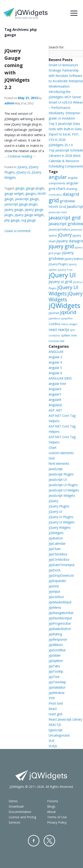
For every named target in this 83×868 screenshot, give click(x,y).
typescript (56, 730)
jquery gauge (14, 210)
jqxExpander (57, 581)
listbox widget (69, 324)
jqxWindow (57, 693)
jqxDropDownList (61, 575)
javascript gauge (27, 199)
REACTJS (55, 725)
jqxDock (55, 570)
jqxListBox (56, 597)
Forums (53, 801)
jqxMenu (55, 607)
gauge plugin (35, 188)
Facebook (34, 841)
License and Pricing (22, 817)
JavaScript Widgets (62, 496)
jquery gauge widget (29, 215)
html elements (59, 464)
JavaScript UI (58, 480)
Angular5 (55, 389)
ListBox (55, 324)
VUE (52, 741)
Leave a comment (17, 231)
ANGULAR (56, 352)
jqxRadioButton (60, 629)
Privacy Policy (57, 822)
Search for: (56, 47)
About (51, 812)
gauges (31, 194)
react (53, 330)
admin (9, 103)
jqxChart (55, 549)
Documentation (20, 812)
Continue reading (22, 156)
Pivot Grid (56, 703)
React (53, 709)
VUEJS (53, 746)
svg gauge (29, 220)
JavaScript (56, 469)
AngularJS (55, 405)
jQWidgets (65, 306)
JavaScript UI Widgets (64, 490)
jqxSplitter (56, 661)
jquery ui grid (60, 281)
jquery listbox (74, 259)
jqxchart (54, 313)
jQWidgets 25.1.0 (61, 145)
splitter (66, 335)
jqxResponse (58, 639)
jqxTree (54, 677)
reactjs (64, 329)
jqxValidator (57, 687)
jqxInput (54, 591)
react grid (55, 714)
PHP (52, 698)
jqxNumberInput (60, 618)
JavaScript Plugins (61, 474)
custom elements (61, 453)
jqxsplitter (67, 318)
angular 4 (55, 362)
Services (14, 822)
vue (62, 341)
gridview (67, 201)
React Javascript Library (65, 719)
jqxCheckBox (58, 554)
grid (54, 200)
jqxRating (55, 634)
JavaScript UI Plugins (63, 485)
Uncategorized (59, 735)
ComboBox (55, 195)
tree (74, 335)
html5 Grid (57, 207)
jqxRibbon (56, 645)
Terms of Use (57, 817)
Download (16, 806)
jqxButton (56, 538)
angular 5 (55, 368)
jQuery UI (23, 172)
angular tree (57, 384)
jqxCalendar (57, 543)
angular (58, 177)
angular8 (55, 400)
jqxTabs (54, 666)
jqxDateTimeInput (62, 565)
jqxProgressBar (60, 623)
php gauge (12, 220)
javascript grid (65, 217)
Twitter (49, 841)
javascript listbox (59, 229)
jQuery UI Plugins (61, 517)
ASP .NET (55, 410)
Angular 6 (55, 373)
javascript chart (58, 212)
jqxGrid (68, 312)
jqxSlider (55, 655)
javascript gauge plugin (21, 204)
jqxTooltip (56, 671)
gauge (20, 188)
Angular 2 (55, 357)
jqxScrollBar (57, 650)
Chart (53, 448)
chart (61, 188)
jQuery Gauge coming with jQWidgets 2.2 (17, 69)
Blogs (51, 806)
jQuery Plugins (58, 264)
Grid (52, 458)
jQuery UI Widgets (64, 290)
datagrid (71, 194)
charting (71, 189)
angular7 (55, 394)
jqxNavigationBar (61, 613)
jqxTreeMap (57, 682)
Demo (13, 801)
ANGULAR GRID (60, 378)
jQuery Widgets (66, 296)
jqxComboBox (59, 559)
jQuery (22, 167)
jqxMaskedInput (60, 602)
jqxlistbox (54, 318)
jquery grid (61, 246)
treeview (54, 341)
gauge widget (14, 194)
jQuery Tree (65, 270)
